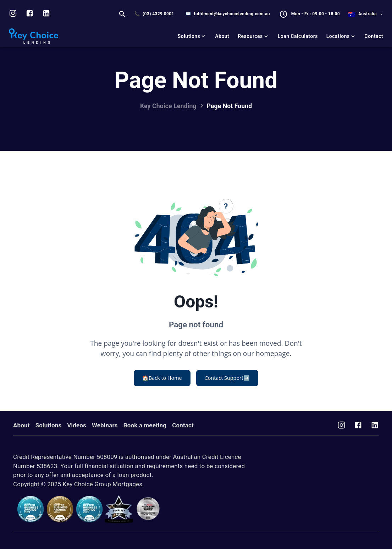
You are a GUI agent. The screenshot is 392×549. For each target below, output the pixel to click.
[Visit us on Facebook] (358, 426)
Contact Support (227, 378)
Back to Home (162, 378)
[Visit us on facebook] (30, 14)
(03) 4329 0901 (158, 14)
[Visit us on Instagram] (13, 14)
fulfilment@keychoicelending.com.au (232, 14)
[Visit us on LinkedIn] (46, 14)
